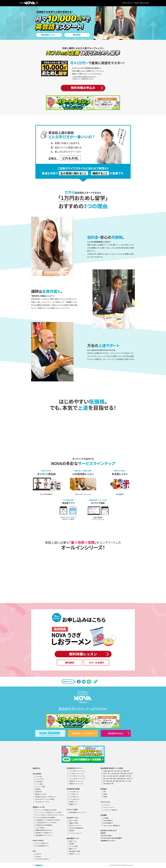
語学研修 (72, 831)
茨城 (115, 773)
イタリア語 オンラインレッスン (77, 776)
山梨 (128, 773)
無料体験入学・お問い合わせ (108, 830)
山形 (122, 771)
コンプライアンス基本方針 (110, 810)
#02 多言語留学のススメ (42, 846)
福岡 (117, 781)
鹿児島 (108, 784)
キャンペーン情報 (40, 787)
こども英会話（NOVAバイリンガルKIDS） (46, 823)
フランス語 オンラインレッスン (77, 771)
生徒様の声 (39, 792)
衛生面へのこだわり (41, 794)
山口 (131, 778)
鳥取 (118, 778)
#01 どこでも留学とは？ (42, 843)
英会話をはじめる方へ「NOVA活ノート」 (46, 797)
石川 (108, 776)
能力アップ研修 (73, 820)
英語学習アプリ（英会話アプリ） (44, 833)
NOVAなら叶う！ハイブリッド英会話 (45, 799)
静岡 (123, 776)
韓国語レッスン (73, 804)
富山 (104, 776)
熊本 (130, 781)
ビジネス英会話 (40, 828)
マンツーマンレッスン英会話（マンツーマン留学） (48, 812)
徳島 (111, 781)
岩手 (112, 771)
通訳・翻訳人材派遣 (75, 851)
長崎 (120, 781)
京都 (130, 776)
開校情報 (38, 789)
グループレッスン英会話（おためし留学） (46, 810)
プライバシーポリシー (109, 807)
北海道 (105, 771)
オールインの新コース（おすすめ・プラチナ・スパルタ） (50, 815)
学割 (104, 792)
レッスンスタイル (40, 779)
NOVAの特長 (39, 781)
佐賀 (123, 781)
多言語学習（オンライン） (75, 768)
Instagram (38, 856)
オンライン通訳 (73, 846)
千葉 (112, 773)
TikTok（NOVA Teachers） (42, 859)
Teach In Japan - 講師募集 (112, 825)
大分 (127, 781)
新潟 (131, 773)
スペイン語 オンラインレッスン (77, 778)
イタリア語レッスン (74, 797)
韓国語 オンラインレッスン (76, 784)
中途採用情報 (108, 820)
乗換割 (105, 797)
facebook (38, 854)
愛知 (114, 776)
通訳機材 (72, 844)
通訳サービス (73, 841)
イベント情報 (39, 784)
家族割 (105, 794)
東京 (128, 771)
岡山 (125, 778)
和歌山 (115, 778)
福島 (125, 771)
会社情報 (106, 818)
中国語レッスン (73, 802)
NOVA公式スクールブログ (42, 802)
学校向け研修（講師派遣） (76, 828)
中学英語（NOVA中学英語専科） (44, 825)
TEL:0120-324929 (106, 836)
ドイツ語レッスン (74, 794)
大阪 (127, 776)
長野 (125, 773)
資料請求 (70, 663)
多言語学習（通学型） (73, 789)
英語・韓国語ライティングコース (44, 835)
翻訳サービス (73, 849)
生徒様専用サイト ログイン (108, 841)
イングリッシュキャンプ (75, 833)
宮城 (115, 771)
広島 (128, 778)
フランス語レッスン (74, 792)
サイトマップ (107, 805)
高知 (114, 781)
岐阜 (117, 776)
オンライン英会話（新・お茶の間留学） (46, 817)
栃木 (118, 773)
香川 (104, 781)
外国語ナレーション (75, 854)
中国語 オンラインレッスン (76, 781)
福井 (111, 776)
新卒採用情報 (108, 823)
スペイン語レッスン (74, 799)
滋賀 (104, 778)
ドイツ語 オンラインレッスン (77, 773)
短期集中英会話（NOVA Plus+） (44, 830)
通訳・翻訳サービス (73, 838)
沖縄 (112, 784)
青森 (109, 771)
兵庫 (108, 778)
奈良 (111, 778)
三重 (120, 776)
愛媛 (108, 781)
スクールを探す (96, 663)
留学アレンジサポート (75, 825)
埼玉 (109, 773)
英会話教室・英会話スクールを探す (112, 768)
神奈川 (105, 773)
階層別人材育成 (74, 823)
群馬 (122, 773)
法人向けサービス (72, 818)
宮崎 (104, 784)
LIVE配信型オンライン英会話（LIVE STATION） (48, 820)
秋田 (118, 771)
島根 (122, 778)
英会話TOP (37, 768)
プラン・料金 (39, 776)
